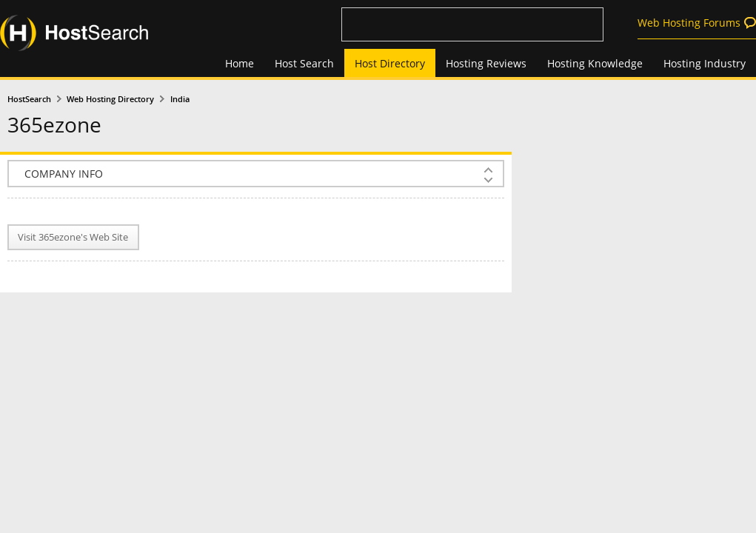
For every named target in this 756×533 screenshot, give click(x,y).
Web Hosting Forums (689, 23)
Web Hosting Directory (110, 99)
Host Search (304, 63)
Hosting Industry (705, 63)
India (180, 99)
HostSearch (29, 99)
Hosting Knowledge (595, 63)
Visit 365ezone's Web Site (73, 237)
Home (240, 63)
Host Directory (390, 63)
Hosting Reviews (486, 63)
